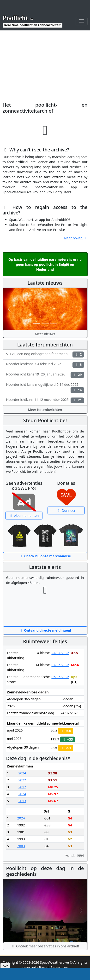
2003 (21, 846)
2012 (22, 787)
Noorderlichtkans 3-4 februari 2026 (45, 365)
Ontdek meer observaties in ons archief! (45, 946)
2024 (22, 773)
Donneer (66, 510)
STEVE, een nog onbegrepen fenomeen (45, 355)
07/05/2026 (60, 665)
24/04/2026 (60, 653)
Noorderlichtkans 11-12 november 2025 (45, 400)
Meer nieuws (45, 334)
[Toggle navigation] (81, 21)
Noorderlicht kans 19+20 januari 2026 (45, 375)
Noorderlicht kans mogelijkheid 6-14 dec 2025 (45, 388)
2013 (22, 801)
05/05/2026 (60, 677)
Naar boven (76, 238)
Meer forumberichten (45, 410)
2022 (22, 780)
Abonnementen (24, 516)
